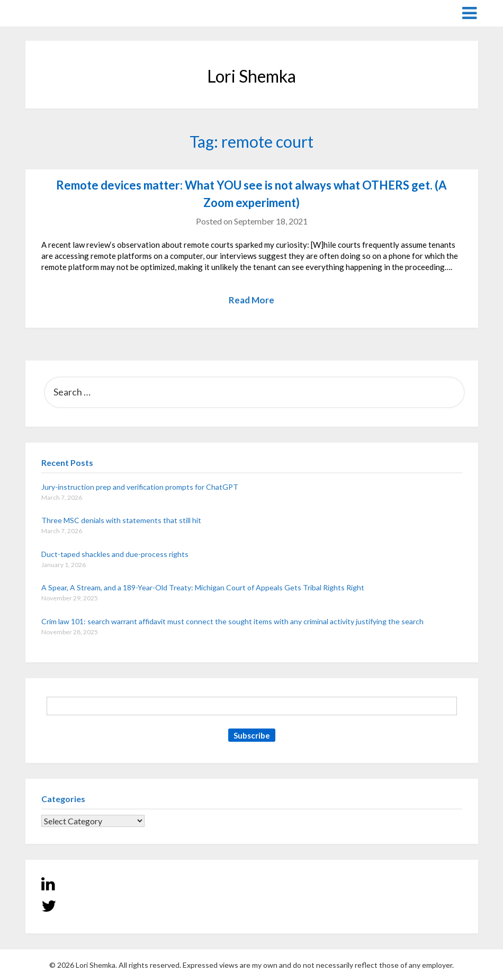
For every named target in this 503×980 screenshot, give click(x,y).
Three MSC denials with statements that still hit (121, 520)
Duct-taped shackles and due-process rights (115, 554)
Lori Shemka (57, 12)
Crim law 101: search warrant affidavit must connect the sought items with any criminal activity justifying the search (232, 621)
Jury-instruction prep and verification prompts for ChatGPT (140, 487)
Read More (251, 300)
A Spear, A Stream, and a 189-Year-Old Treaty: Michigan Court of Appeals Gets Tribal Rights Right (203, 587)
